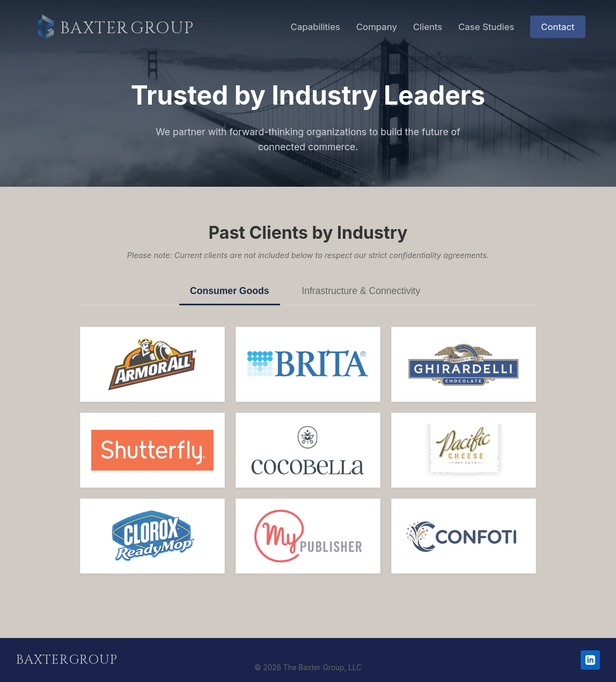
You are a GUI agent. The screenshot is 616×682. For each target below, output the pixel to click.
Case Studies (486, 27)
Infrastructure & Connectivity (361, 291)
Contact (558, 27)
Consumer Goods (230, 291)
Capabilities (316, 27)
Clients (428, 27)
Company (377, 27)
